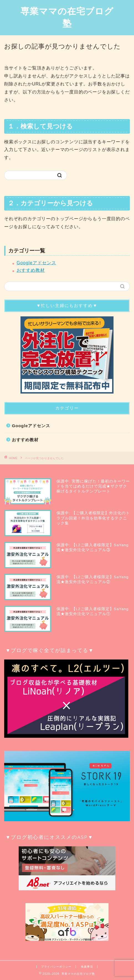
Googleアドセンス (36, 263)
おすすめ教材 (31, 270)
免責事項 (87, 967)
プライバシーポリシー (56, 967)
